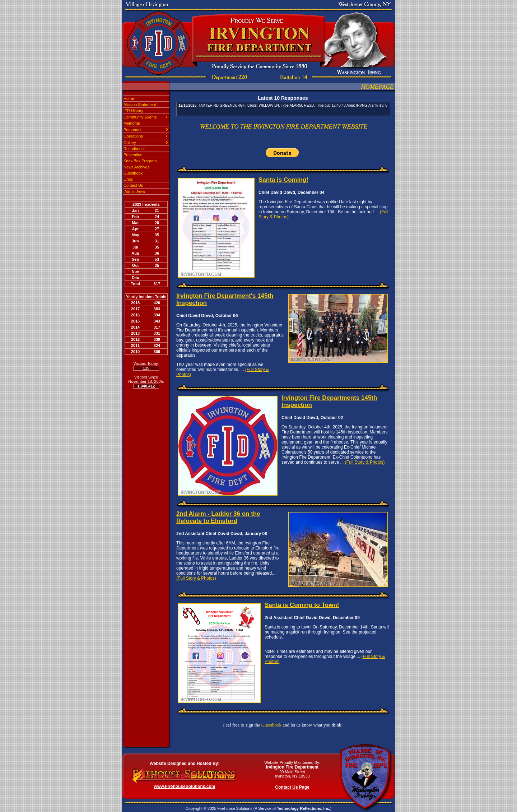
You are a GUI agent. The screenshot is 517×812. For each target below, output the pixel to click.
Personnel (132, 130)
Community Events (140, 117)
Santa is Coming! (283, 180)
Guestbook (133, 173)
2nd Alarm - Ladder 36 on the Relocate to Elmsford (218, 517)
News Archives (136, 167)
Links (128, 179)
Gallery (130, 143)
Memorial (132, 123)
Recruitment (134, 149)
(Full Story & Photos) (365, 462)
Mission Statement (140, 105)
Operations (133, 136)
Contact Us (133, 185)
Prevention (133, 155)
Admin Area (134, 191)
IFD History (133, 111)
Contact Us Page (292, 787)
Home (129, 98)
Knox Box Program (140, 161)
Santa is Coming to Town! (302, 605)
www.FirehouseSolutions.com (185, 787)
